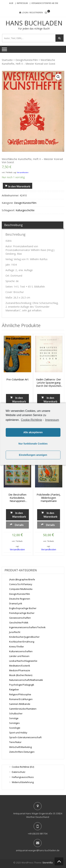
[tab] (33, 225)
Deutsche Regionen (20, 599)
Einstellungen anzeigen (33, 455)
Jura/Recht (15, 632)
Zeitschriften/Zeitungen (22, 752)
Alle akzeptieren (33, 432)
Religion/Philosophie (20, 694)
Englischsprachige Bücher (23, 608)
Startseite (7, 60)
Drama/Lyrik (16, 603)
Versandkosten (23, 172)
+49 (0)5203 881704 (38, 834)
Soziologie (15, 728)
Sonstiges (14, 723)
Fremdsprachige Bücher (22, 613)
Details (19, 525)
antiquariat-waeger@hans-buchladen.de (38, 850)
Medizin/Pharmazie (20, 670)
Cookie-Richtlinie (32, 420)
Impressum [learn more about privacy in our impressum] (52, 420)
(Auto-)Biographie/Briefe (22, 579)
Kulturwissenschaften (21, 651)
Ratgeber (14, 689)
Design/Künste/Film (27, 60)
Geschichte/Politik (19, 623)
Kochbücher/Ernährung (22, 642)
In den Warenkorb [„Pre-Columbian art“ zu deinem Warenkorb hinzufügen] (19, 400)
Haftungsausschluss (23, 777)
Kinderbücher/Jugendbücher (24, 637)
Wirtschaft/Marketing (20, 747)
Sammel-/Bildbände (20, 704)
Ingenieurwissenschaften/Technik (27, 627)
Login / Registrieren (32, 12)
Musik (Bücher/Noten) (21, 675)
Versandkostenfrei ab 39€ (45, 3)
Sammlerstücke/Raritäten (23, 709)
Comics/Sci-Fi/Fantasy (21, 584)
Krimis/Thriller (17, 647)
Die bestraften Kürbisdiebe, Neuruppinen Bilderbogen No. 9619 (17, 498)
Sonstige (14, 718)
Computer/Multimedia (21, 589)
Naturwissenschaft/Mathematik (26, 680)
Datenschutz (19, 772)
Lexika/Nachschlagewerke (23, 661)
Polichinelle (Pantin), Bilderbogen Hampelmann (49, 498)
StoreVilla (48, 863)
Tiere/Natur (15, 742)
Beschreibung (13, 225)
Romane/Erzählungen (21, 699)
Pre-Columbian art (17, 379)
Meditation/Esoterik (20, 666)
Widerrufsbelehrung (23, 782)
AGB (11, 3)
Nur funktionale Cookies (33, 444)
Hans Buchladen (34, 23)
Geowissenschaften (20, 618)
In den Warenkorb (19, 186)
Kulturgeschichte (25, 210)
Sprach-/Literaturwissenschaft (25, 737)
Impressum (22, 3)
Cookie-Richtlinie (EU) (23, 767)
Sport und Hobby (18, 733)
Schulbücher (16, 713)
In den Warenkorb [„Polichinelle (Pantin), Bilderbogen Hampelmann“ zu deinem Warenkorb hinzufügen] (50, 515)
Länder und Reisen (19, 656)
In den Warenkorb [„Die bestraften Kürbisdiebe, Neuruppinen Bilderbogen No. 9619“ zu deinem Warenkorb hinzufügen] (19, 515)
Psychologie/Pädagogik (22, 685)
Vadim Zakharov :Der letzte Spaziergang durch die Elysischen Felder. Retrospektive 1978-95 (49, 383)
